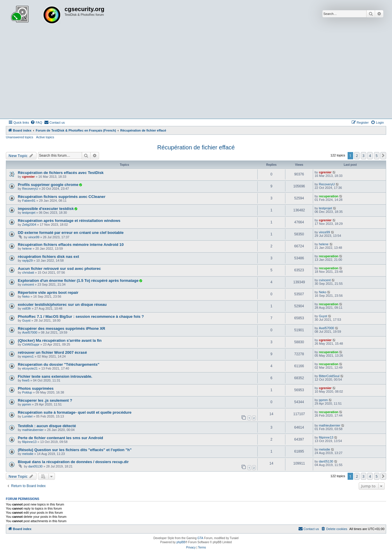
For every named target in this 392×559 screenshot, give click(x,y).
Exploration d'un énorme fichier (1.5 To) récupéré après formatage (78, 281)
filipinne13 (30, 442)
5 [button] (377, 156)
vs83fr (27, 308)
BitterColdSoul (329, 376)
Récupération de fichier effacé (196, 147)
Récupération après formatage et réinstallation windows (69, 221)
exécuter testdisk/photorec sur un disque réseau (62, 304)
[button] (383, 156)
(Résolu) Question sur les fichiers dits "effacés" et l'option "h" (75, 450)
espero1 (28, 356)
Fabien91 (29, 201)
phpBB (181, 542)
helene (27, 249)
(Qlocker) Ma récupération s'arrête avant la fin (60, 340)
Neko (26, 296)
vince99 (34, 237)
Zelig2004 (29, 225)
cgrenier (28, 177)
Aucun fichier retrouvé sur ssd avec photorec (59, 269)
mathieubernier (33, 430)
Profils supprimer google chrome (48, 185)
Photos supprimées (36, 388)
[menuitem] (36, 123)
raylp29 (27, 260)
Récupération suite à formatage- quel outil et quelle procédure (75, 412)
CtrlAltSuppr (31, 344)
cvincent (28, 284)
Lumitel (27, 416)
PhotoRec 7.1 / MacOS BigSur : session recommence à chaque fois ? (81, 316)
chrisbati (28, 272)
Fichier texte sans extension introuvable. (55, 376)
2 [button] (357, 156)
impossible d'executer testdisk (46, 209)
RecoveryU (30, 189)
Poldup (27, 392)
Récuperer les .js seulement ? (45, 400)
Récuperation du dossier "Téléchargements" (59, 364)
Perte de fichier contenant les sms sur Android (60, 438)
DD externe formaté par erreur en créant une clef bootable (71, 233)
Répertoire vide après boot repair (48, 293)
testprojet (29, 213)
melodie (28, 454)
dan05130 (35, 466)
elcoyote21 (30, 368)
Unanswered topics (20, 137)
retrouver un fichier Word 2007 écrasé (52, 352)
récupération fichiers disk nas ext (48, 257)
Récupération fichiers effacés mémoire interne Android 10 (71, 245)
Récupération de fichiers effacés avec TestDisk (61, 173)
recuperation (329, 196)
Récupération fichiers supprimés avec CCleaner (62, 197)
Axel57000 (30, 332)
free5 (26, 380)
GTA (200, 538)
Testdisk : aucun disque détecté (47, 426)
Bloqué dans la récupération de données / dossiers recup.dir (73, 462)
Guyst (26, 320)
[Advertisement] (196, 75)
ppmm (27, 404)
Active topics (45, 137)
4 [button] (370, 156)
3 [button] (364, 156)
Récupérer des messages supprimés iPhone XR (61, 328)
